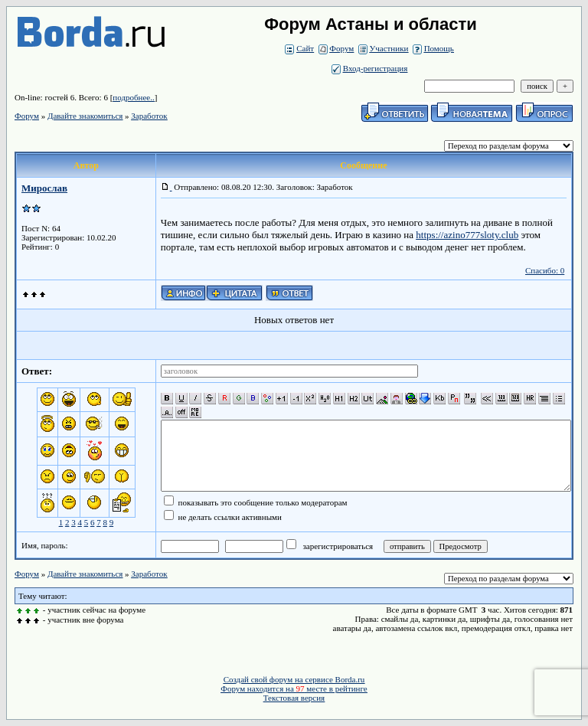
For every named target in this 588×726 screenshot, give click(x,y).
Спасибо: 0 (545, 270)
